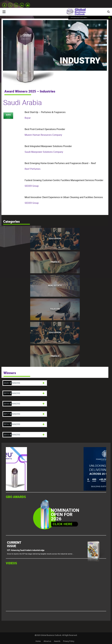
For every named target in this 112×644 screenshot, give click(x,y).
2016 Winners (24, 424)
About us (47, 641)
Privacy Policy (69, 641)
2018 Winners (24, 404)
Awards (57, 641)
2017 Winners (24, 414)
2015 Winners (24, 435)
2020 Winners (24, 383)
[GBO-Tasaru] (28, 490)
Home (38, 641)
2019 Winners (24, 393)
